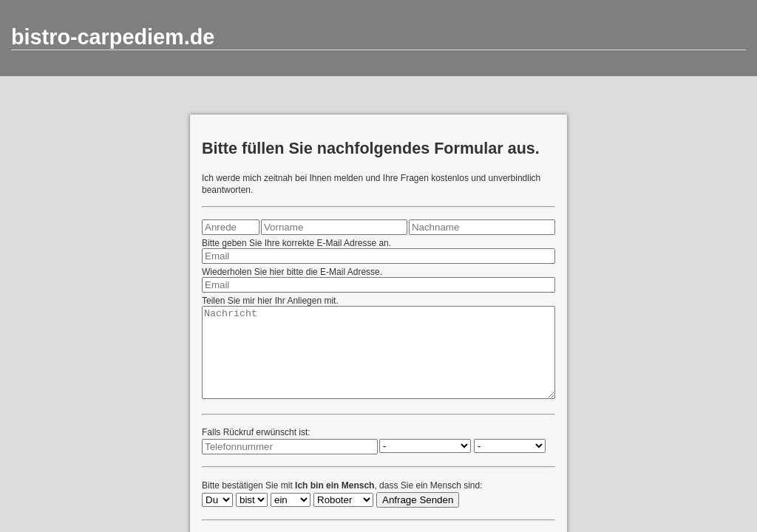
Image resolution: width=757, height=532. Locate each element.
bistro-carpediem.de (113, 37)
